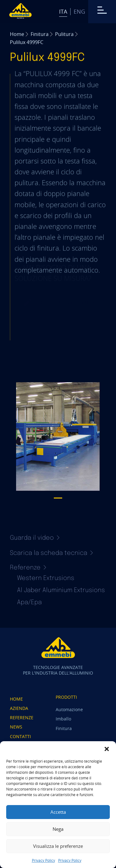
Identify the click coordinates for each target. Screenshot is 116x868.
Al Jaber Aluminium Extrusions (61, 590)
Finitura (40, 34)
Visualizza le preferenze (58, 846)
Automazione (69, 709)
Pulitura (64, 34)
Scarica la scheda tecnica (51, 553)
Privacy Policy (43, 860)
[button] (107, 749)
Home (17, 34)
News (16, 727)
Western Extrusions (46, 578)
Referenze (22, 717)
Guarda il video (35, 538)
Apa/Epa (29, 602)
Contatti (20, 736)
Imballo (63, 719)
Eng (79, 11)
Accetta (58, 812)
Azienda (19, 708)
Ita (63, 11)
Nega (58, 829)
